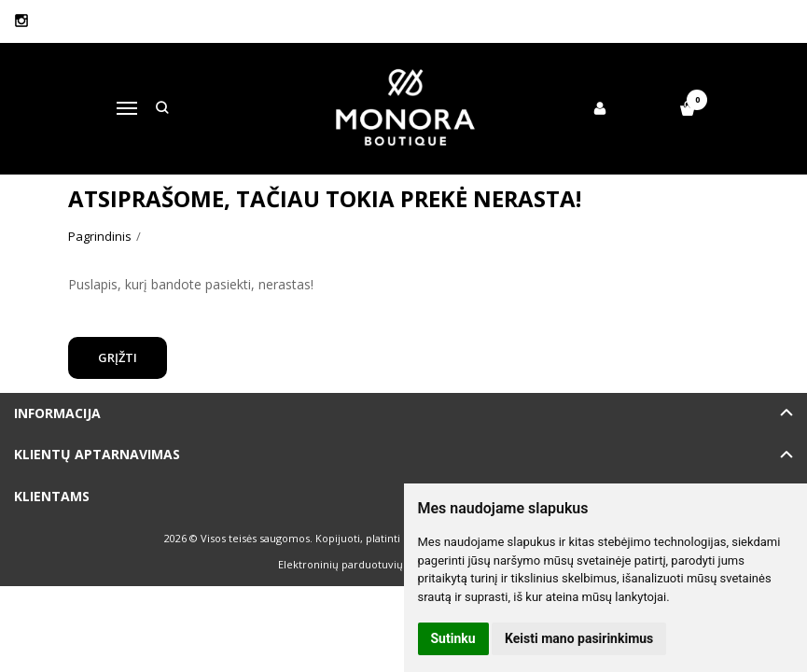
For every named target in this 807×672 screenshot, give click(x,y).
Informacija (57, 413)
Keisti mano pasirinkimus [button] (579, 638)
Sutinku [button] (453, 638)
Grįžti (118, 357)
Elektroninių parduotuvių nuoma (360, 564)
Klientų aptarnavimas (97, 454)
